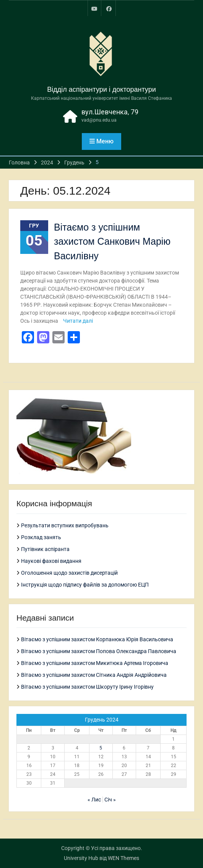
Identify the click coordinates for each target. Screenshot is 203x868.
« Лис (94, 800)
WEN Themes (123, 858)
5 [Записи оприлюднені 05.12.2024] (101, 748)
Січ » (110, 800)
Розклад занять (41, 537)
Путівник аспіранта (45, 549)
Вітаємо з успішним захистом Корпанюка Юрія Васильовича (97, 639)
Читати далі (78, 321)
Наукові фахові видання (51, 561)
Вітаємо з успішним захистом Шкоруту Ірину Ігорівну (87, 687)
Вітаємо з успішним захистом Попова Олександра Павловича (99, 651)
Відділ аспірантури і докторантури (101, 89)
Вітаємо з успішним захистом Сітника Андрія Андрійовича (94, 675)
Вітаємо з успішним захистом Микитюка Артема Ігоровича (95, 663)
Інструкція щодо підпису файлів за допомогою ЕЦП (85, 585)
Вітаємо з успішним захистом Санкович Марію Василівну (112, 241)
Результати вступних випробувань (65, 525)
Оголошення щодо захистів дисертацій (69, 573)
